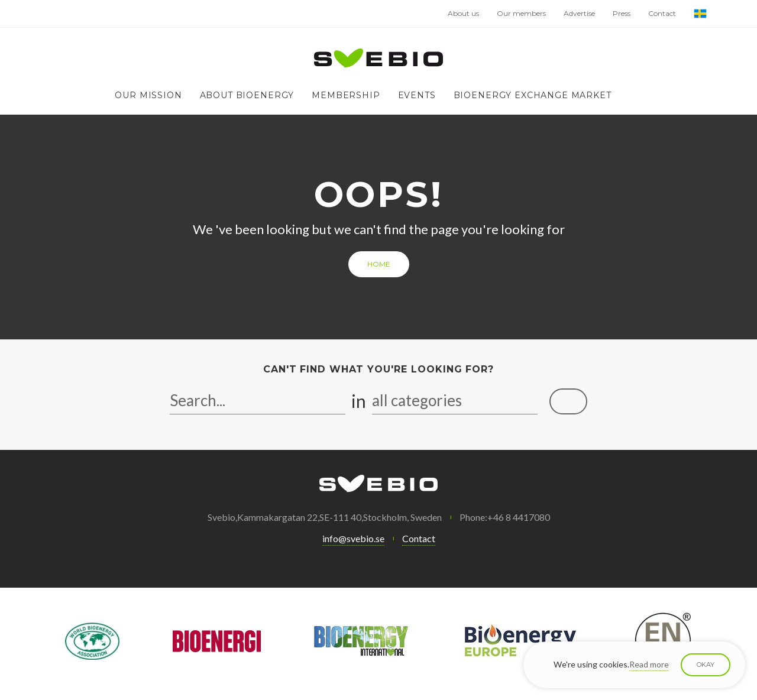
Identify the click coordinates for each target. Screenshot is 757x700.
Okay (706, 665)
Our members (521, 13)
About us (463, 13)
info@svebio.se (353, 538)
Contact (662, 13)
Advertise (579, 13)
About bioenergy (247, 95)
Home (379, 264)
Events (417, 95)
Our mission (148, 95)
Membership (346, 95)
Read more (649, 664)
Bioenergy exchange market (533, 95)
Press (622, 13)
